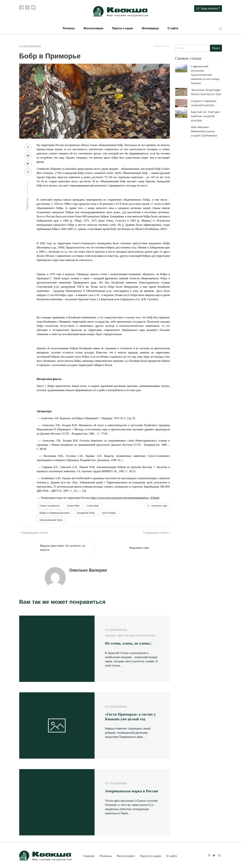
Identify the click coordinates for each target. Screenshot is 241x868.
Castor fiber (73, 506)
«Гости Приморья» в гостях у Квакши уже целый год (130, 717)
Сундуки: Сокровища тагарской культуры (204, 103)
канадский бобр (86, 513)
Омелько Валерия (88, 570)
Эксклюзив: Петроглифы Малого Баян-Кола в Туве (206, 92)
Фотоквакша (150, 28)
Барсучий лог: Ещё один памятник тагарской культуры (205, 116)
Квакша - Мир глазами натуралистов (130, 636)
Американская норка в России (132, 791)
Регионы (69, 28)
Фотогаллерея (93, 28)
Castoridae (93, 506)
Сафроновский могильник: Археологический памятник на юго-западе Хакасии (205, 75)
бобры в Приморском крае (55, 513)
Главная (89, 856)
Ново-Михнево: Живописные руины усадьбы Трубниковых (204, 131)
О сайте (173, 28)
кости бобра (109, 513)
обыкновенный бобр (51, 520)
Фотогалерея (126, 856)
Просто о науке (123, 28)
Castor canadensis (50, 506)
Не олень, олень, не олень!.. (129, 643)
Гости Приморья (30, 46)
